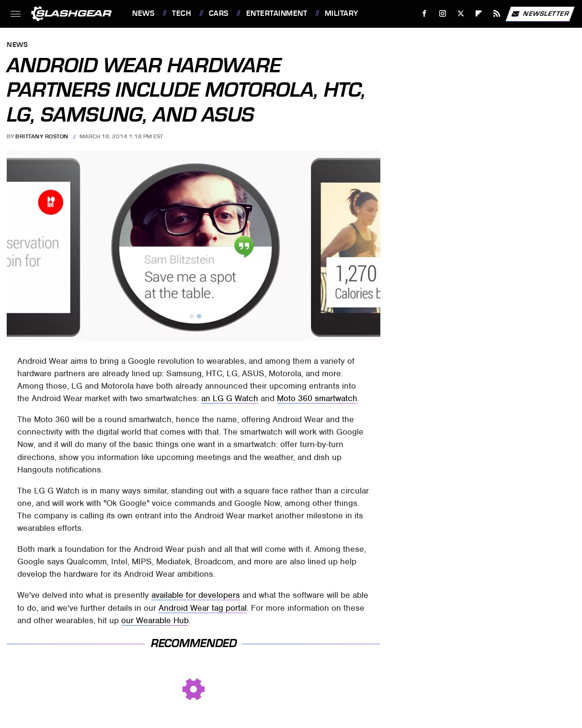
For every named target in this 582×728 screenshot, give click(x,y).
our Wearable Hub (155, 620)
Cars (219, 13)
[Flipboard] (479, 14)
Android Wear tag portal (203, 608)
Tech (182, 13)
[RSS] (497, 14)
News (143, 13)
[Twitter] (461, 14)
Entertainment (277, 13)
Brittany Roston (42, 136)
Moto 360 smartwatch (317, 398)
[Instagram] (443, 14)
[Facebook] (425, 14)
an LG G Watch (230, 398)
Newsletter (540, 14)
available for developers (196, 595)
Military (342, 13)
